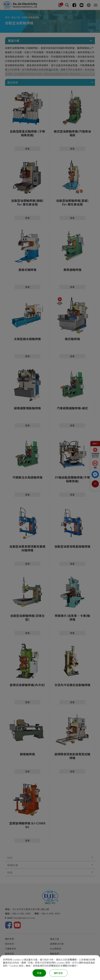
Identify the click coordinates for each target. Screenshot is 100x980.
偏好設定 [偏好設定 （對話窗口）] (58, 973)
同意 (39, 973)
